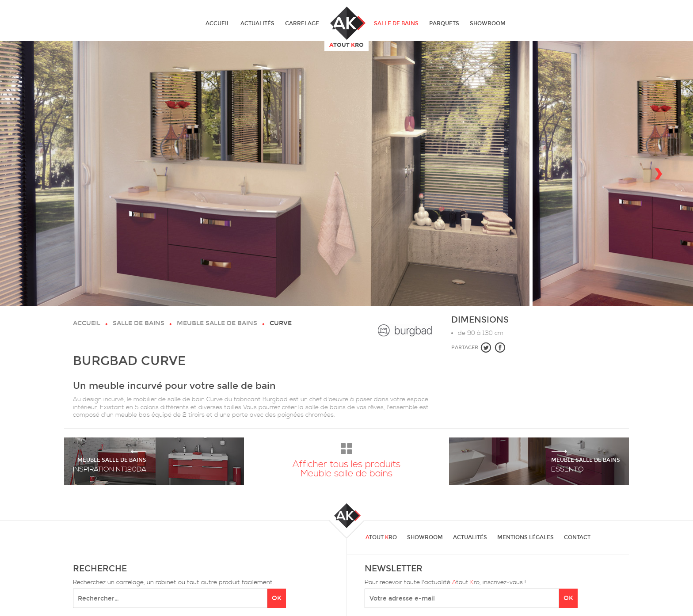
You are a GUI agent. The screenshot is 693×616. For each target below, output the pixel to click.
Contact (577, 537)
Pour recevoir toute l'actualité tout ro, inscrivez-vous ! (445, 583)
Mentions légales (525, 537)
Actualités (257, 23)
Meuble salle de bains (217, 323)
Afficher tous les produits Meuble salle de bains (346, 458)
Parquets (444, 23)
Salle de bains (396, 23)
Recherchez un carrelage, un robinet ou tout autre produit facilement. (173, 583)
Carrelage (302, 23)
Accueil (218, 23)
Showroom (488, 23)
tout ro (381, 537)
